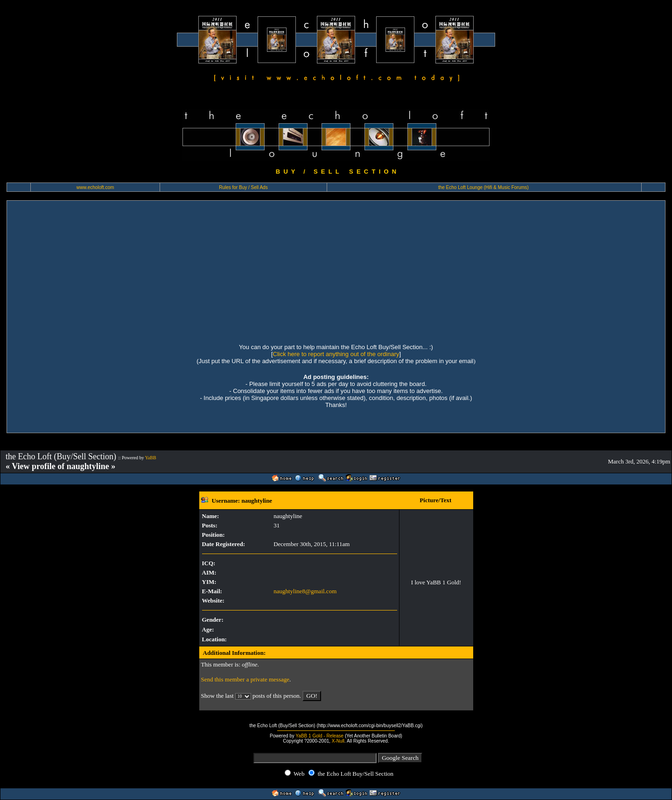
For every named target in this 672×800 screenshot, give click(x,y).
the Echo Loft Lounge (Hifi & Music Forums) (483, 187)
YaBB (151, 458)
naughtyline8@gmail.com (305, 591)
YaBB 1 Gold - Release (319, 736)
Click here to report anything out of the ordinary (336, 354)
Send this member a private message (245, 679)
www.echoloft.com (95, 187)
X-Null (338, 741)
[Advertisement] (336, 271)
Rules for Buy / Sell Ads (243, 187)
